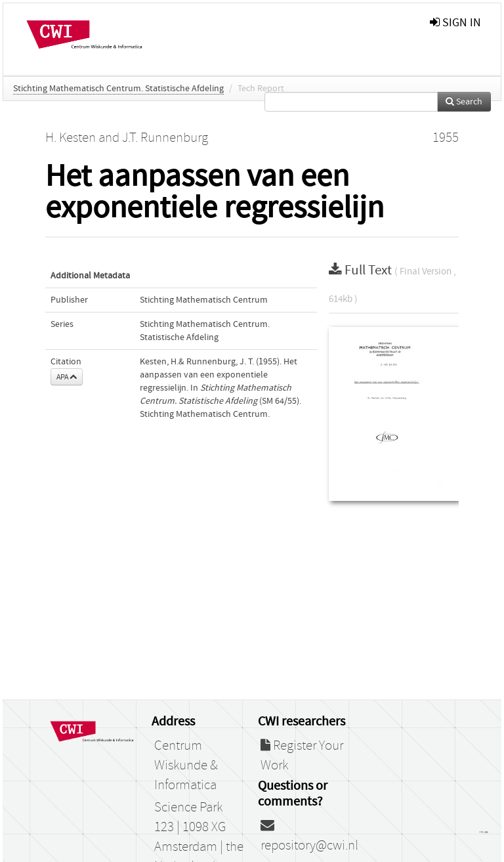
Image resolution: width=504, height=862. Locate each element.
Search (464, 102)
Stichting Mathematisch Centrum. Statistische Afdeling (118, 89)
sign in (455, 23)
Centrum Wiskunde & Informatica (186, 765)
